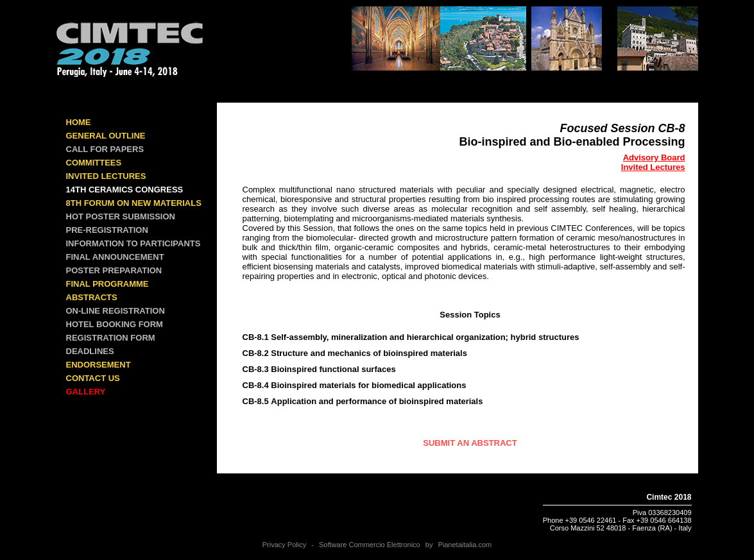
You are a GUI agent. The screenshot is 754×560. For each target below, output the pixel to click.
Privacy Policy (284, 545)
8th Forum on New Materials (134, 203)
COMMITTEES (94, 163)
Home (79, 122)
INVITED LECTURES (106, 176)
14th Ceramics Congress (125, 190)
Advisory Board (654, 157)
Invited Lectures (653, 167)
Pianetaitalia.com (465, 545)
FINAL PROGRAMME (107, 284)
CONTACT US (93, 378)
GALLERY (86, 392)
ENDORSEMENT (99, 365)
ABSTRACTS (92, 297)
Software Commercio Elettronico (370, 545)
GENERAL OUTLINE (106, 136)
